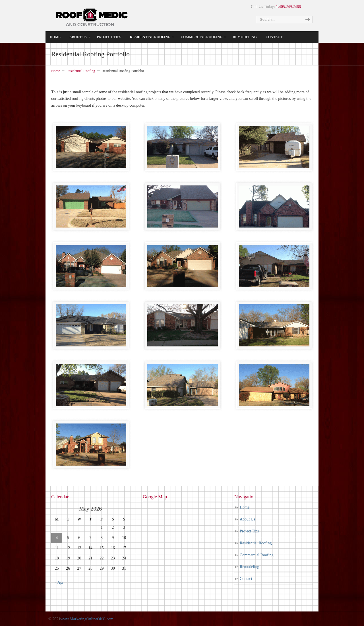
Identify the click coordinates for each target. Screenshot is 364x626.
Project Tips (249, 531)
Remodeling (249, 567)
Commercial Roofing (257, 555)
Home (56, 71)
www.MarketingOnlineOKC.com (87, 619)
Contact (246, 579)
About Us (247, 519)
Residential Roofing (81, 71)
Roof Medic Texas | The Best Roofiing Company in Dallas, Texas (92, 17)
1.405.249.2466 (288, 7)
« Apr (59, 582)
